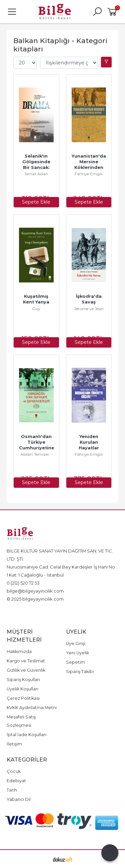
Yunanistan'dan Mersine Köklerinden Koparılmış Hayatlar (91, 167)
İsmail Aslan (36, 174)
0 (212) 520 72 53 (23, 583)
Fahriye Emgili (89, 174)
